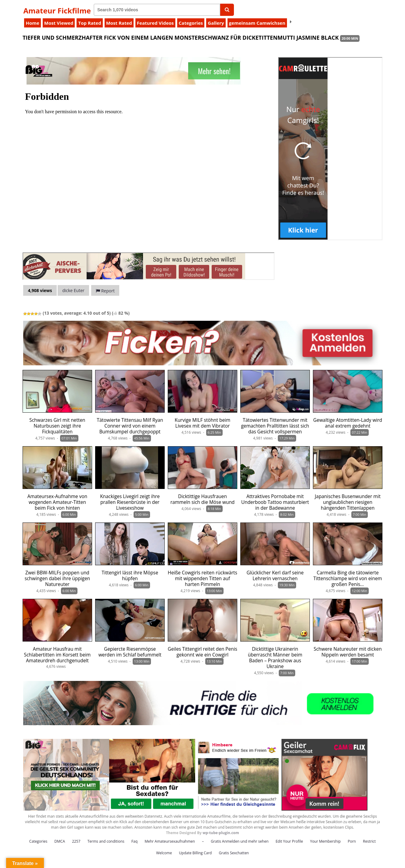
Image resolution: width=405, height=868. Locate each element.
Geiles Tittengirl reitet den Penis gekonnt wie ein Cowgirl (202, 652)
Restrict (369, 841)
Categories (191, 23)
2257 (76, 841)
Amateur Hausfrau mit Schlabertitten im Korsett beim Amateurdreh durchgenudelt (57, 655)
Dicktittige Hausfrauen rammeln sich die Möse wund (203, 499)
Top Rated (90, 23)
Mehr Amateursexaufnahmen (170, 841)
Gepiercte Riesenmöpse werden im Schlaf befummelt (130, 652)
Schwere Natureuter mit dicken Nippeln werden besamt (348, 652)
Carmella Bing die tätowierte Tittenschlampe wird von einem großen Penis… (348, 579)
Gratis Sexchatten (234, 853)
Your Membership (325, 841)
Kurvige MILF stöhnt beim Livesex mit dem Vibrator (202, 423)
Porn (352, 841)
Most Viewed (59, 23)
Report (105, 291)
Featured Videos (155, 23)
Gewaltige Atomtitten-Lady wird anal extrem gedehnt (348, 423)
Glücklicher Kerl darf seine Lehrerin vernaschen (275, 576)
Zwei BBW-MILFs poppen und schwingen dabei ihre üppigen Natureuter (57, 579)
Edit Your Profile (289, 841)
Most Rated (119, 23)
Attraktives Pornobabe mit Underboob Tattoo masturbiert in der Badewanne (275, 502)
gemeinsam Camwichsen (257, 23)
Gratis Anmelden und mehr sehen (240, 841)
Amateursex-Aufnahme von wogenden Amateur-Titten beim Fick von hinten (57, 502)
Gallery (216, 23)
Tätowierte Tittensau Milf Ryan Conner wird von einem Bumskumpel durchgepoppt (130, 426)
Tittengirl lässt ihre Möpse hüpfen (130, 576)
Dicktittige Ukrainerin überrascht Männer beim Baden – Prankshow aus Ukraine (275, 658)
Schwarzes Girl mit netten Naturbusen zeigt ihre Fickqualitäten (57, 426)
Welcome (164, 853)
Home (32, 23)
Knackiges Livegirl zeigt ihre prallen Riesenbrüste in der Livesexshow (130, 502)
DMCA (60, 841)
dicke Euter (73, 290)
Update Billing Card (195, 853)
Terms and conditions (106, 841)
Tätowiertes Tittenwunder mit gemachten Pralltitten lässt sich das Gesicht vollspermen (275, 426)
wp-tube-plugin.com (221, 833)
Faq (134, 841)
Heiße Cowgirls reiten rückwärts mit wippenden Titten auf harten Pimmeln (202, 579)
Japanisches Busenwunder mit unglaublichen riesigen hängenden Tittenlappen (348, 502)
